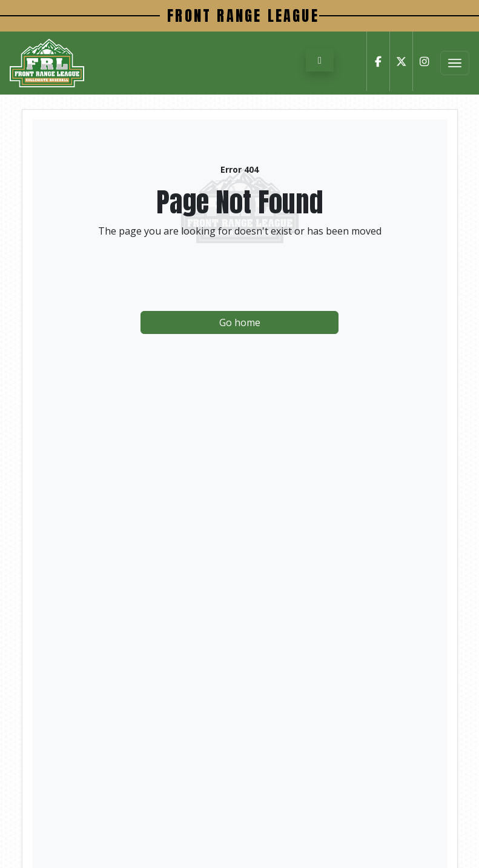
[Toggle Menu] (455, 63)
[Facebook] (378, 61)
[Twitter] (401, 61)
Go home (240, 322)
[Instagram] (424, 61)
